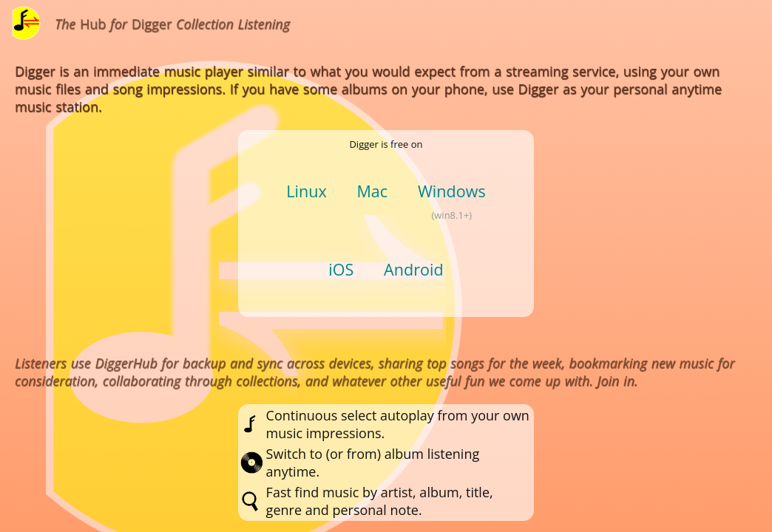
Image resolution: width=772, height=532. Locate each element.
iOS (341, 269)
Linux (307, 191)
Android (414, 269)
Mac (372, 191)
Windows (452, 191)
